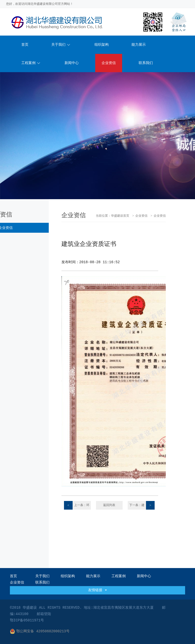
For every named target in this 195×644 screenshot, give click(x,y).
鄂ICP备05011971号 (27, 620)
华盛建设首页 (120, 216)
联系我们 (146, 63)
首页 (25, 45)
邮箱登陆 (44, 614)
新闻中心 (72, 63)
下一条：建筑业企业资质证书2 (141, 505)
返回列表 (109, 505)
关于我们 (61, 45)
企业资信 (109, 63)
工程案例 (31, 63)
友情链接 (97, 590)
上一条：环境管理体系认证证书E (77, 505)
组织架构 (102, 45)
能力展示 (139, 45)
